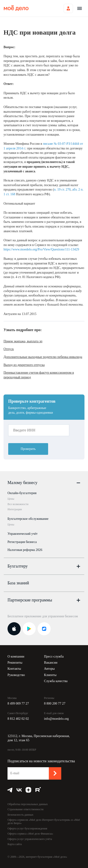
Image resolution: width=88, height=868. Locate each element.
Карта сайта (15, 844)
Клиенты (50, 675)
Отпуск (9, 349)
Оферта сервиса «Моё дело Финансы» (30, 834)
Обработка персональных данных (28, 804)
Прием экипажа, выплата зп (23, 341)
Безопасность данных (20, 815)
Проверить (28, 449)
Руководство (16, 675)
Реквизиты (15, 663)
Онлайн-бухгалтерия (22, 493)
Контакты (14, 669)
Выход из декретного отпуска (24, 365)
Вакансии (51, 663)
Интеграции (15, 509)
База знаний (18, 583)
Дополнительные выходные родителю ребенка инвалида (43, 357)
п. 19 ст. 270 (62, 190)
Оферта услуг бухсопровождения (27, 828)
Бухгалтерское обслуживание (28, 519)
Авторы (50, 669)
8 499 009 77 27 (18, 703)
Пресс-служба (54, 656)
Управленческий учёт (23, 534)
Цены (11, 499)
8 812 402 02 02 (18, 719)
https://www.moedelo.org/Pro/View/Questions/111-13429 (41, 249)
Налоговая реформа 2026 (25, 550)
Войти (68, 8)
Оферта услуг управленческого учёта (30, 839)
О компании (16, 656)
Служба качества (56, 681)
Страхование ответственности (25, 809)
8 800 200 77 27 (55, 703)
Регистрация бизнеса (22, 542)
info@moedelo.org (57, 719)
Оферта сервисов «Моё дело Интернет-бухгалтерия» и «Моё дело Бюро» (44, 821)
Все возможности (18, 504)
